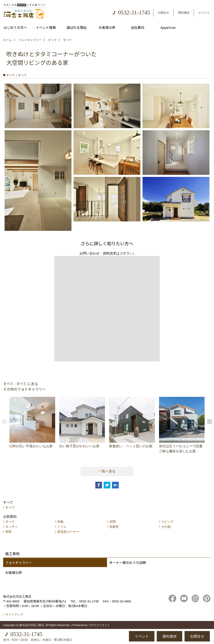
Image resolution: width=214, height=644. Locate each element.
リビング (167, 522)
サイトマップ (14, 615)
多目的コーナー (68, 532)
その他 (166, 527)
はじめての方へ (15, 27)
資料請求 (184, 13)
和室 (9, 532)
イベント (204, 13)
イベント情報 (46, 27)
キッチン (12, 527)
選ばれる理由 (76, 27)
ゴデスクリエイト (99, 625)
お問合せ (163, 13)
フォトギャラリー (19, 562)
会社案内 (138, 27)
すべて (10, 507)
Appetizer (168, 27)
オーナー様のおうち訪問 (127, 562)
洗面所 (114, 527)
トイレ (62, 527)
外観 (60, 522)
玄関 (112, 522)
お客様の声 (107, 27)
